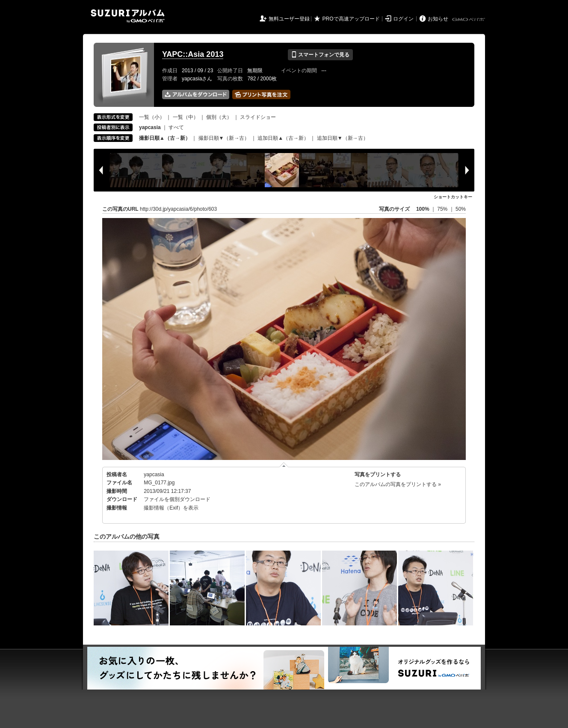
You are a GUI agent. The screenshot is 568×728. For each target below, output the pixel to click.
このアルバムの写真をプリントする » (398, 484)
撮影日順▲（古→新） (165, 138)
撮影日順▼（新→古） (224, 138)
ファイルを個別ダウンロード (177, 499)
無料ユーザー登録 (289, 19)
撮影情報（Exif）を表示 (171, 508)
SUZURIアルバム (128, 16)
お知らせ (438, 19)
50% (461, 209)
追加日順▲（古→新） (283, 138)
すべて (176, 127)
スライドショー (258, 117)
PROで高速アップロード (351, 19)
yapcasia (154, 475)
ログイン (403, 19)
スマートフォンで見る (320, 55)
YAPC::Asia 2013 (193, 54)
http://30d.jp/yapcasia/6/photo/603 (178, 209)
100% (423, 209)
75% (443, 209)
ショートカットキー (453, 197)
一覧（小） (152, 117)
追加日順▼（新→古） (343, 138)
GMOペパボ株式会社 (469, 20)
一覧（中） (186, 117)
